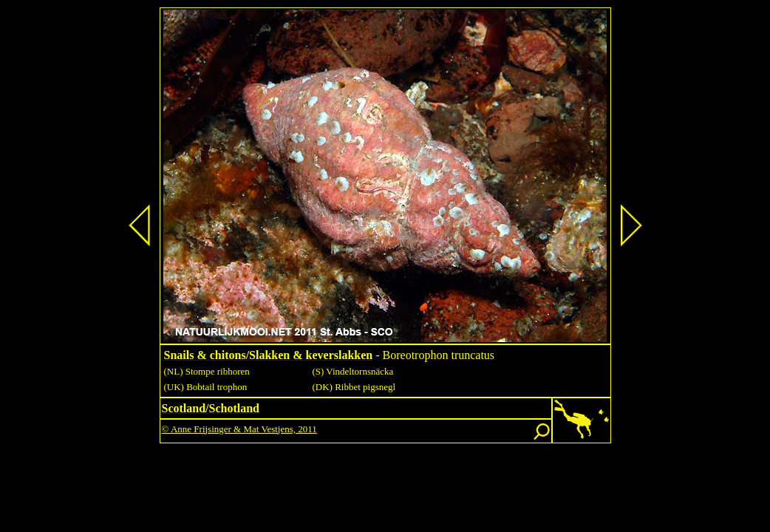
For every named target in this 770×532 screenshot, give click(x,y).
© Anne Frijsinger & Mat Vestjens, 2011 (239, 429)
